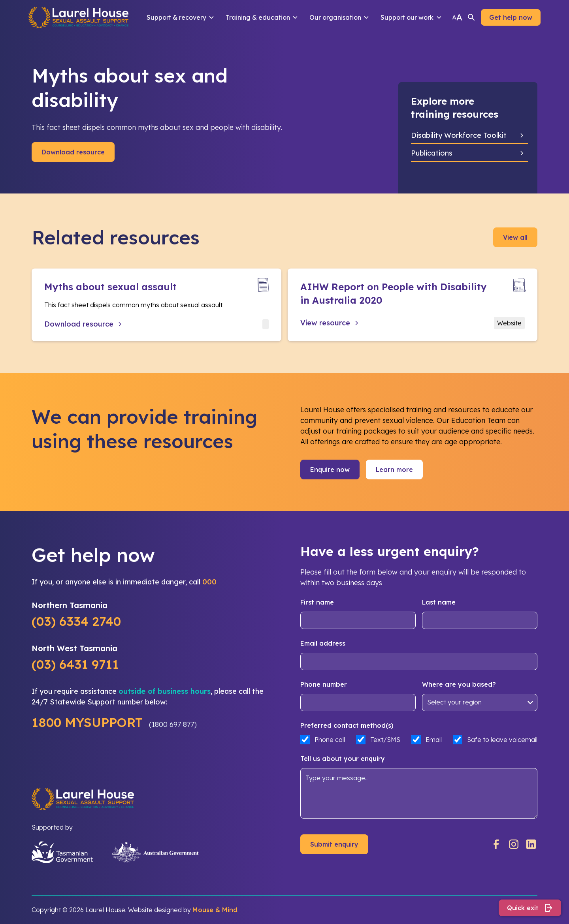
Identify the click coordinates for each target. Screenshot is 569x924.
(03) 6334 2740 (76, 621)
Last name (439, 602)
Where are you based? (459, 684)
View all (515, 237)
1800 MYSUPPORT (87, 722)
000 (209, 582)
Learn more (394, 470)
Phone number (324, 684)
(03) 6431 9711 (75, 664)
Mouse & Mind (215, 910)
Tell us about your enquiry (343, 759)
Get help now (511, 17)
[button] (181, 17)
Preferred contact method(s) (347, 725)
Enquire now (330, 470)
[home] (78, 17)
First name (317, 602)
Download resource (73, 152)
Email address (323, 643)
